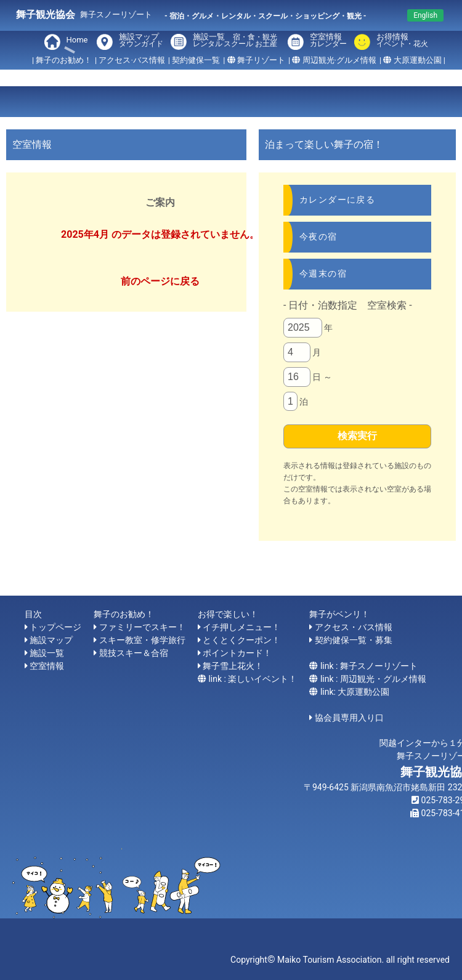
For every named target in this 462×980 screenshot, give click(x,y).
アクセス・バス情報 (354, 627)
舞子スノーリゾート (116, 14)
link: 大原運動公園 (355, 692)
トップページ (55, 627)
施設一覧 (237, 41)
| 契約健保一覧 (194, 60)
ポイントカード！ (237, 653)
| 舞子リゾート (254, 60)
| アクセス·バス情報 (130, 60)
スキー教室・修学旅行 (142, 640)
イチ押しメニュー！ (241, 627)
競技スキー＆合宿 (134, 653)
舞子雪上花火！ (233, 666)
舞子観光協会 (46, 14)
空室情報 (328, 41)
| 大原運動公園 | (412, 60)
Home (77, 40)
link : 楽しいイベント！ (253, 679)
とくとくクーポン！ (241, 640)
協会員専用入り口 (349, 718)
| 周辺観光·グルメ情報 (332, 60)
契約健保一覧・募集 (354, 640)
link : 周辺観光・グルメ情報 (373, 679)
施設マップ (141, 41)
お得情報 (400, 41)
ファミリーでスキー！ (142, 627)
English (425, 15)
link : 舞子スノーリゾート (369, 666)
